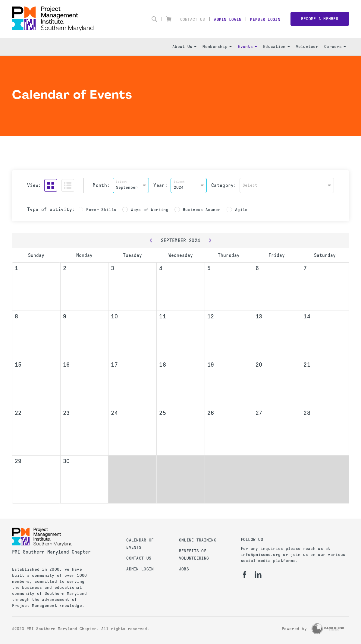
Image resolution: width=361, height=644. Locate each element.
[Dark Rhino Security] (328, 629)
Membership (217, 47)
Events (247, 47)
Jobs (184, 569)
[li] (258, 575)
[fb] (245, 575)
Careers (335, 47)
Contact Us (193, 19)
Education (276, 47)
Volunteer (307, 47)
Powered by (294, 629)
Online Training (198, 540)
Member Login (265, 19)
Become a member (320, 19)
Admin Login (228, 19)
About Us (184, 47)
